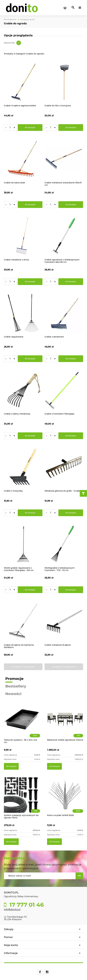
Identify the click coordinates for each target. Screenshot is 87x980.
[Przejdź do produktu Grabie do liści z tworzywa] (64, 82)
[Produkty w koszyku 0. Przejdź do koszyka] (65, 8)
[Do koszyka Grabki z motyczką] (30, 513)
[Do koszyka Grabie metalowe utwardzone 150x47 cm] (71, 205)
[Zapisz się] (79, 876)
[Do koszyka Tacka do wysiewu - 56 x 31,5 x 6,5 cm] (11, 766)
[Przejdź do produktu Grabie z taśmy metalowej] (23, 390)
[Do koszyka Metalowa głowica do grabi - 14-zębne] (71, 513)
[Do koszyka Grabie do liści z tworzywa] (71, 128)
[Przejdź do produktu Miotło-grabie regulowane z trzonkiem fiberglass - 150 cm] (23, 544)
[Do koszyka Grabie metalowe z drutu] (30, 282)
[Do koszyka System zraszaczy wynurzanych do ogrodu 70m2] (11, 842)
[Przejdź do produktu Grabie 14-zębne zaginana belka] (23, 82)
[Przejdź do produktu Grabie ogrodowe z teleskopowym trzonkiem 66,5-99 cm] (64, 236)
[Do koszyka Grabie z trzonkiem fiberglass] (71, 436)
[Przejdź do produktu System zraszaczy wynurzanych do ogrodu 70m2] (22, 798)
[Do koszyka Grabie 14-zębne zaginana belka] (30, 128)
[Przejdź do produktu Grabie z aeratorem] (64, 313)
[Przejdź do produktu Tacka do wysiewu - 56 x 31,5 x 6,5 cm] (22, 722)
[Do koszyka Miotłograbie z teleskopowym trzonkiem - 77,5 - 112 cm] (71, 590)
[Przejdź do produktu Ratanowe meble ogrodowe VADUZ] (65, 722)
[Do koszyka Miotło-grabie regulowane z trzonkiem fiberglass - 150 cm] (30, 590)
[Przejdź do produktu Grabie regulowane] (23, 313)
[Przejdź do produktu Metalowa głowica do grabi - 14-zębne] (64, 467)
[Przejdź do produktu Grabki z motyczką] (23, 467)
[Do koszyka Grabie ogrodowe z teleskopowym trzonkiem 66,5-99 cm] (71, 282)
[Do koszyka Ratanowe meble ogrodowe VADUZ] (54, 766)
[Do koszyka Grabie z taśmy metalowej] (30, 436)
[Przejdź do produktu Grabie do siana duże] (23, 159)
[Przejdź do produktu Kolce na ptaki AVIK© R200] (65, 798)
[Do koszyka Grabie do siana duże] (30, 205)
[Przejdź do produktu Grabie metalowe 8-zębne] (64, 621)
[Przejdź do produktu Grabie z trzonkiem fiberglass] (64, 390)
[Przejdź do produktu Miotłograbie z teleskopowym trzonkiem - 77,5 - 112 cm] (64, 544)
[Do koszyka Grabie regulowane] (30, 359)
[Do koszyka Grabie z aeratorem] (71, 359)
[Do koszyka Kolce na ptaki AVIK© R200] (54, 842)
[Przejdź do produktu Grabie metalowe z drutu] (23, 236)
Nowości (13, 694)
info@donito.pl (12, 909)
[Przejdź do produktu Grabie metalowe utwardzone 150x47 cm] (64, 159)
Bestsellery (16, 686)
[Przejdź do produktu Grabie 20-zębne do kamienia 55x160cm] (23, 621)
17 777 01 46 (26, 905)
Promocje (14, 679)
